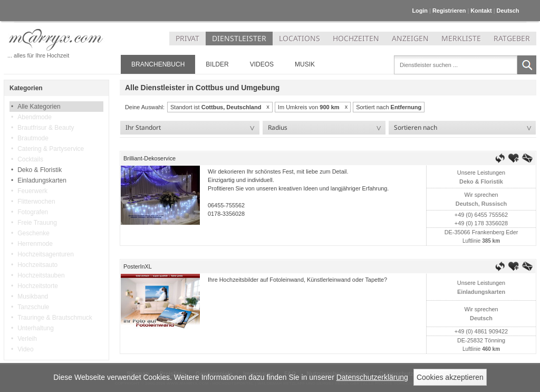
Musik (305, 64)
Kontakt (481, 11)
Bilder (217, 64)
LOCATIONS (300, 38)
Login (420, 11)
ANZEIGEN (410, 38)
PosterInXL (138, 266)
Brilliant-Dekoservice (150, 158)
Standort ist (216, 107)
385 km (490, 241)
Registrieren (449, 11)
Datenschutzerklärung (372, 377)
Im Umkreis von (309, 107)
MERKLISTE (461, 38)
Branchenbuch (158, 64)
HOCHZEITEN (356, 38)
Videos (262, 64)
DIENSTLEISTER (239, 38)
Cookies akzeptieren (450, 377)
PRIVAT (187, 38)
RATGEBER (512, 38)
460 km (490, 349)
